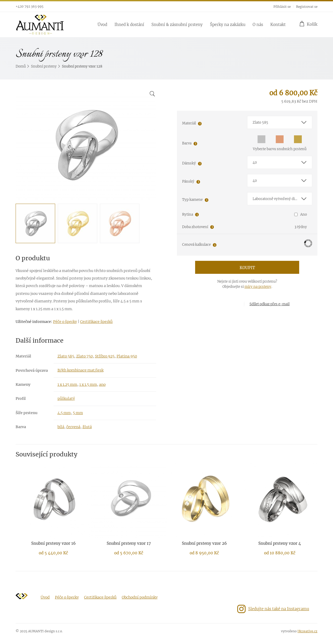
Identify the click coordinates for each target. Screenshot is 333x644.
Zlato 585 (66, 356)
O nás (258, 25)
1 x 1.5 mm (88, 384)
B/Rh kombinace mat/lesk (81, 370)
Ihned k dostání (129, 25)
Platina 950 (127, 356)
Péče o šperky (65, 322)
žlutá (87, 427)
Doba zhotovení (195, 227)
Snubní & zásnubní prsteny (177, 25)
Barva (187, 143)
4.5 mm (64, 413)
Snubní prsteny (44, 66)
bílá (61, 427)
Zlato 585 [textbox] (260, 122)
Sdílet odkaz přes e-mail (270, 304)
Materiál (189, 123)
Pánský (188, 181)
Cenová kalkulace (196, 245)
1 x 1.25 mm (67, 384)
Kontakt (278, 25)
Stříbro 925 (105, 356)
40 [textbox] (255, 162)
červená (73, 427)
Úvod (102, 25)
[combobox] (280, 122)
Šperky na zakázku (228, 25)
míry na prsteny (258, 287)
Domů (21, 66)
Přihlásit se (282, 7)
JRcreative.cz (307, 631)
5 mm (78, 413)
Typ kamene (192, 200)
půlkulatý (66, 399)
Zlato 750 (85, 356)
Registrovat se (307, 7)
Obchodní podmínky (140, 597)
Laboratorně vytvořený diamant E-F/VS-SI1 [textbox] (282, 199)
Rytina (188, 214)
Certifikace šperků (96, 322)
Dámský (189, 163)
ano (102, 384)
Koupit (247, 268)
